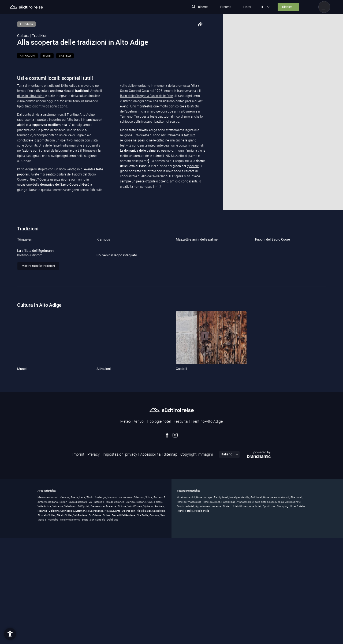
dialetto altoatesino (31, 96)
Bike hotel (296, 603)
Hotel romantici (186, 603)
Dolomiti (54, 617)
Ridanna (43, 617)
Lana (82, 603)
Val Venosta (126, 603)
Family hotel (221, 603)
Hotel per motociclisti (189, 608)
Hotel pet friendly (239, 603)
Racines (159, 612)
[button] (10, 634)
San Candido (98, 626)
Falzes (158, 608)
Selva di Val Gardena (124, 621)
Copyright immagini (197, 560)
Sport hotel (269, 612)
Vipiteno (148, 612)
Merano (65, 603)
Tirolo (90, 603)
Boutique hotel (186, 612)
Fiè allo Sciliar (64, 621)
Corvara (154, 621)
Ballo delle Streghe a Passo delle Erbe (146, 96)
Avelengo (101, 603)
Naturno (113, 603)
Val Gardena (81, 621)
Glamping (283, 612)
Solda (149, 603)
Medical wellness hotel (288, 608)
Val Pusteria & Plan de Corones (107, 608)
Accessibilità (150, 560)
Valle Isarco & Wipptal (77, 612)
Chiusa (122, 612)
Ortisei (107, 621)
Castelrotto (159, 617)
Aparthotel (255, 612)
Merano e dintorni (48, 603)
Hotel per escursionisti (276, 603)
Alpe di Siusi (144, 617)
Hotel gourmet (212, 608)
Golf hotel (256, 603)
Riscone (141, 608)
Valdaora (58, 612)
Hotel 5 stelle (202, 617)
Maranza (111, 612)
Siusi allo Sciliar (46, 621)
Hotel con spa (204, 603)
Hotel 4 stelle (186, 617)
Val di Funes (135, 612)
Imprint (78, 560)
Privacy (94, 560)
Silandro (139, 603)
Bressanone (98, 612)
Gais (150, 608)
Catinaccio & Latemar (73, 617)
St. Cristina (95, 621)
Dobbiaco (113, 626)
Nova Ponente (95, 617)
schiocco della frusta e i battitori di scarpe (150, 122)
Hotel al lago (229, 608)
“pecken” (193, 166)
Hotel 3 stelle (297, 612)
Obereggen (129, 617)
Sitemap (171, 560)
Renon (64, 608)
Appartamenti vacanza (209, 612)
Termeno (126, 117)
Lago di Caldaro (78, 608)
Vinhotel (242, 608)
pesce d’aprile (146, 181)
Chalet (227, 612)
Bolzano (53, 608)
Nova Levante (113, 617)
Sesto (85, 626)
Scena (74, 603)
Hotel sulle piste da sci (261, 608)
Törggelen (90, 151)
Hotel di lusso (240, 612)
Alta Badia (143, 621)
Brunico (131, 608)
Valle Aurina (44, 612)
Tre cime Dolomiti (70, 626)
